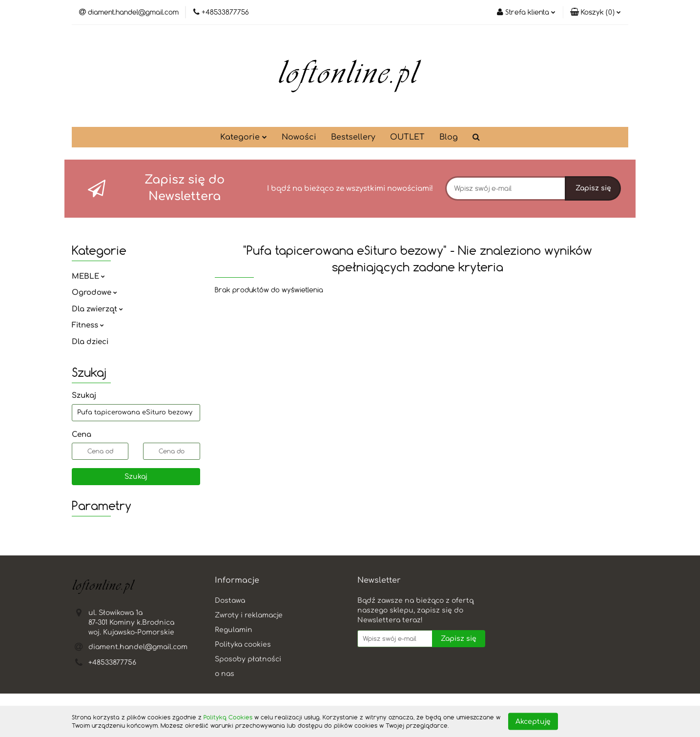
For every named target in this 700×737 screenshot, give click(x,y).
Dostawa (230, 601)
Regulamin (234, 630)
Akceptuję (533, 721)
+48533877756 (112, 663)
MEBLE (88, 276)
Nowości (299, 137)
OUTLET (407, 137)
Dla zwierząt (97, 309)
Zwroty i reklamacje (249, 615)
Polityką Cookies (228, 717)
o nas (225, 674)
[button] (596, 12)
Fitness (88, 325)
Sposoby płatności (248, 659)
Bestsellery (353, 137)
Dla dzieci (90, 342)
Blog (449, 137)
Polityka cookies (243, 645)
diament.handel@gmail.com (138, 647)
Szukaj (136, 477)
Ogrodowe (94, 293)
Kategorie (244, 137)
